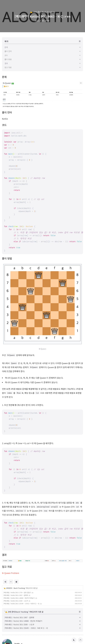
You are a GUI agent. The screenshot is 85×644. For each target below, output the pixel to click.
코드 (4, 125)
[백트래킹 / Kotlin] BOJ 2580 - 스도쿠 (16, 601)
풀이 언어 (7, 112)
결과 (4, 555)
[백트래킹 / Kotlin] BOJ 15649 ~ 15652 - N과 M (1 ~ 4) (21, 604)
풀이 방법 (7, 258)
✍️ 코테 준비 (8, 588)
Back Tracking (19, 588)
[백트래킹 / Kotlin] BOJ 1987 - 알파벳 (16, 595)
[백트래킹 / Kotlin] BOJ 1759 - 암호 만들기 (17, 592)
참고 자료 (7, 567)
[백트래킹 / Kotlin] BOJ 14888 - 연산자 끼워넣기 (19, 598)
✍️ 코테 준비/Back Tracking (42, 12)
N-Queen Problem (11, 573)
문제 (4, 77)
